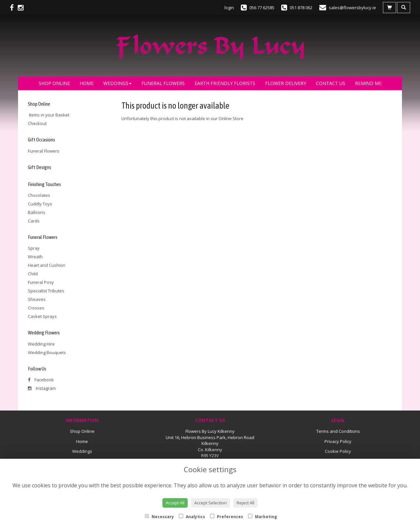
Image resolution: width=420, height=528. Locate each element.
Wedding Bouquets (47, 352)
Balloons (37, 212)
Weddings (117, 83)
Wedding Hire (41, 344)
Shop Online (54, 83)
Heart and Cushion (47, 265)
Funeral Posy (41, 282)
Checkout (37, 123)
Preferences (227, 517)
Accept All (175, 503)
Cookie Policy (338, 451)
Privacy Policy (338, 441)
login (229, 8)
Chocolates (39, 195)
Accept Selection (210, 503)
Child (33, 274)
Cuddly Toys (40, 204)
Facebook (41, 380)
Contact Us (331, 83)
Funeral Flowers (163, 83)
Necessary (159, 517)
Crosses (36, 308)
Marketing (262, 517)
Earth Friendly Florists (225, 83)
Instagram (42, 388)
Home (87, 83)
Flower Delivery (286, 83)
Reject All (245, 503)
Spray (34, 248)
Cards (34, 221)
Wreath (35, 257)
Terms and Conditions (338, 431)
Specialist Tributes (46, 291)
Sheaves (37, 299)
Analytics (192, 517)
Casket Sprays (42, 316)
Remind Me (368, 83)
